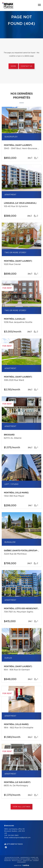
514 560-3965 (13, 835)
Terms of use (27, 861)
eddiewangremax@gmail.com (20, 838)
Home (13, 66)
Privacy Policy (17, 861)
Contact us (27, 66)
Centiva (25, 865)
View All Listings (21, 807)
